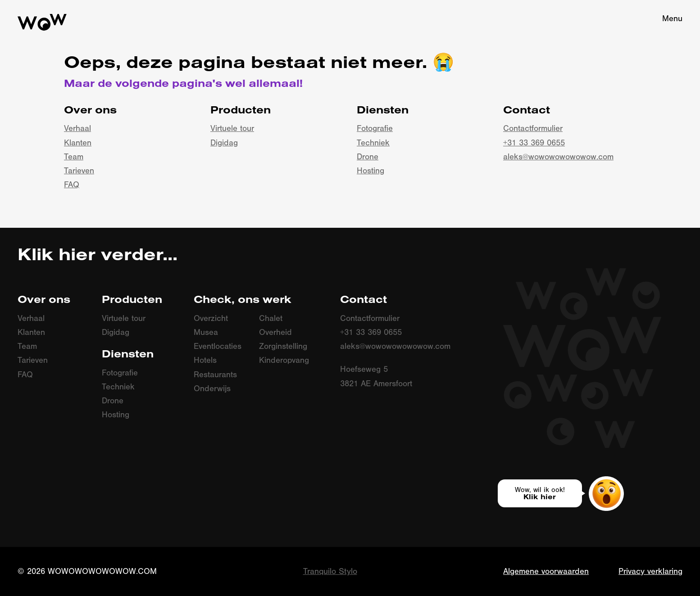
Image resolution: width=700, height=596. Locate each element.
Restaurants (215, 375)
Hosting (370, 171)
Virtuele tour (232, 129)
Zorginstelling (283, 346)
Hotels (205, 360)
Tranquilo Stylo (330, 571)
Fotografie (375, 129)
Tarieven (79, 171)
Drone (368, 157)
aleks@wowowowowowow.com (558, 157)
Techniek (373, 143)
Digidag (224, 143)
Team (74, 157)
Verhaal (77, 129)
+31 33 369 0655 (534, 143)
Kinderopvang (284, 360)
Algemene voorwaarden (546, 571)
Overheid (275, 332)
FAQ (72, 185)
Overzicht (211, 318)
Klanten (78, 143)
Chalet (271, 318)
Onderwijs (212, 389)
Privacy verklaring (650, 571)
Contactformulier (533, 129)
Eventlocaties (218, 346)
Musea (206, 332)
